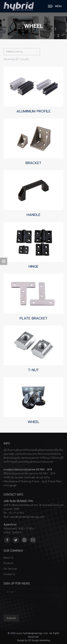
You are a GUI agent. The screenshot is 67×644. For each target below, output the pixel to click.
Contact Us (9, 574)
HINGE (33, 266)
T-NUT (33, 370)
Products (8, 563)
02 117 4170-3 (17, 513)
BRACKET (33, 163)
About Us (8, 558)
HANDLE (33, 215)
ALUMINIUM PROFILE (33, 111)
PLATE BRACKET (34, 318)
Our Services (10, 569)
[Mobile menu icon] (55, 6)
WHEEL (34, 422)
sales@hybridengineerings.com (27, 517)
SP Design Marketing (39, 640)
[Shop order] (22, 52)
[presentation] (31, 604)
